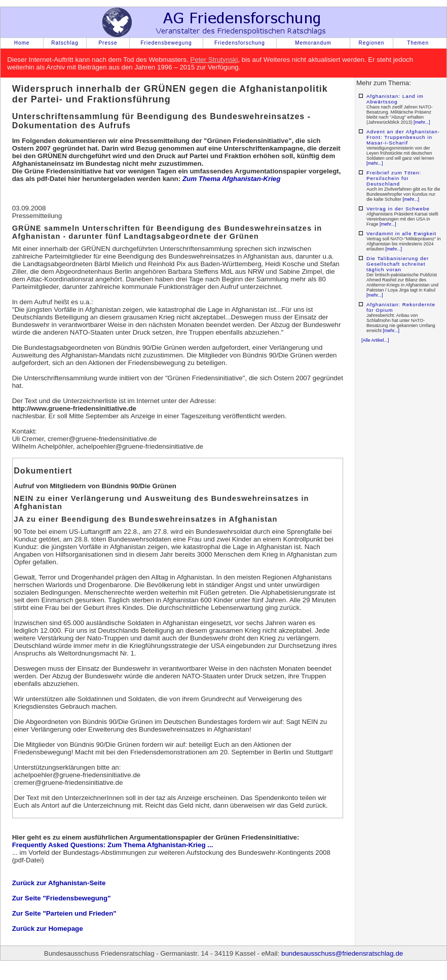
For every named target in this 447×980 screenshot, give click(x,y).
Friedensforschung (240, 43)
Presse (108, 43)
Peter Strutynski (214, 60)
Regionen (372, 43)
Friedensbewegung (166, 43)
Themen (418, 43)
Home (22, 43)
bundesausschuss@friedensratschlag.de (342, 953)
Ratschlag (65, 43)
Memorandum (313, 43)
